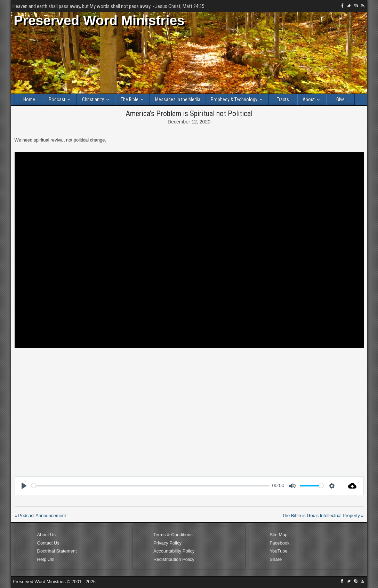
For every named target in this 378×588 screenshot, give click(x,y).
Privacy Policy (167, 543)
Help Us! (46, 559)
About (309, 99)
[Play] (24, 486)
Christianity (93, 99)
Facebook (280, 543)
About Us (46, 535)
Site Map (279, 535)
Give (340, 99)
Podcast (57, 99)
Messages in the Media (178, 99)
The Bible (130, 99)
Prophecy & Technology (234, 99)
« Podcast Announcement (40, 515)
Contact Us (48, 543)
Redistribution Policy (174, 559)
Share (276, 559)
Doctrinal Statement (57, 551)
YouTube (279, 551)
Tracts (283, 99)
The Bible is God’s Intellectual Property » (323, 515)
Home (29, 99)
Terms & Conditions (173, 535)
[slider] (150, 486)
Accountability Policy (174, 551)
